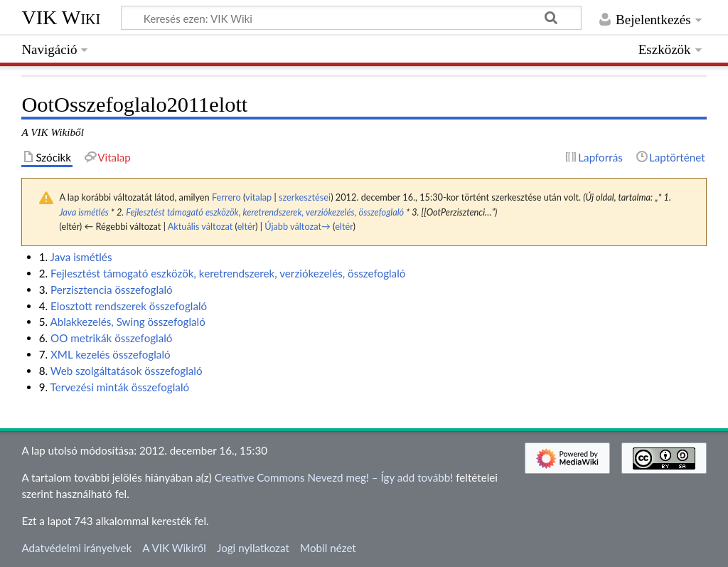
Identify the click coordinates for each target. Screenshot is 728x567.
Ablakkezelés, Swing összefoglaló (127, 322)
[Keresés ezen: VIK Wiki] (351, 18)
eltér (246, 226)
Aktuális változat (200, 226)
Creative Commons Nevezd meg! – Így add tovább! (334, 477)
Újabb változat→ (298, 226)
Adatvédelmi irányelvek (76, 548)
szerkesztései (305, 197)
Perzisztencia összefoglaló (112, 290)
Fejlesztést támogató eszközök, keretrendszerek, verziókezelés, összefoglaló (265, 212)
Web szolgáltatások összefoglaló (127, 371)
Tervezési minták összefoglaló (120, 387)
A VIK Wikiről (174, 548)
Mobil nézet (328, 548)
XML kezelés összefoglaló (111, 354)
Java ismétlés (84, 212)
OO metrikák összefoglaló (111, 338)
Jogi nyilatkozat (253, 548)
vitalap (258, 197)
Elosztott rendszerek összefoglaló (129, 306)
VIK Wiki (61, 17)
